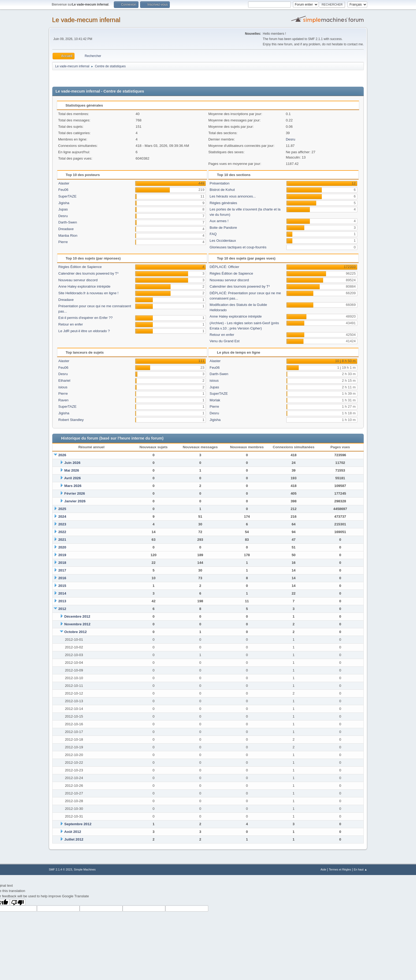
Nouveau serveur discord (78, 280)
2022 (62, 532)
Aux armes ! (219, 221)
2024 (62, 517)
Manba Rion (68, 236)
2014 (62, 593)
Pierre (63, 242)
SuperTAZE (68, 196)
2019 (62, 555)
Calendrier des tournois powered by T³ (88, 273)
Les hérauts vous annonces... (233, 196)
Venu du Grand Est (225, 341)
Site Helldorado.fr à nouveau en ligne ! (88, 293)
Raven (64, 400)
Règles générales (223, 203)
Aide (323, 869)
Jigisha (64, 203)
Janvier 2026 (75, 501)
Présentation (220, 183)
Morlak (215, 400)
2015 (62, 586)
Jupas (63, 209)
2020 (62, 547)
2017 (62, 570)
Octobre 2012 (75, 632)
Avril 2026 (73, 478)
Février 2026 (75, 493)
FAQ (213, 234)
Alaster (64, 183)
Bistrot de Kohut (222, 190)
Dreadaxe (66, 229)
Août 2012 (73, 832)
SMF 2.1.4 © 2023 (60, 869)
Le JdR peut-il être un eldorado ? (84, 331)
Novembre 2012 (77, 624)
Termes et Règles (340, 869)
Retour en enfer (71, 324)
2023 (62, 524)
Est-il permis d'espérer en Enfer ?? (86, 318)
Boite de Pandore (223, 228)
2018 (62, 563)
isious (63, 387)
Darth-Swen (68, 222)
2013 (62, 601)
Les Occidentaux (223, 241)
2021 (62, 540)
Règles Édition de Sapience (80, 267)
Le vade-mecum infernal (86, 20)
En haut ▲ (360, 869)
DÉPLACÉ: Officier (224, 267)
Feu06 (63, 190)
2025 (62, 509)
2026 (62, 455)
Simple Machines (85, 869)
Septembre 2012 (78, 824)
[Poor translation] (18, 902)
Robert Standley (71, 420)
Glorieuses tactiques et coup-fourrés (238, 247)
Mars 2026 (73, 486)
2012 (62, 609)
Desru (291, 139)
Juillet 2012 (74, 839)
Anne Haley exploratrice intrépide (84, 286)
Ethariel (64, 381)
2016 (62, 578)
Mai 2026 (72, 470)
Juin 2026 (72, 463)
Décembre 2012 (77, 616)
